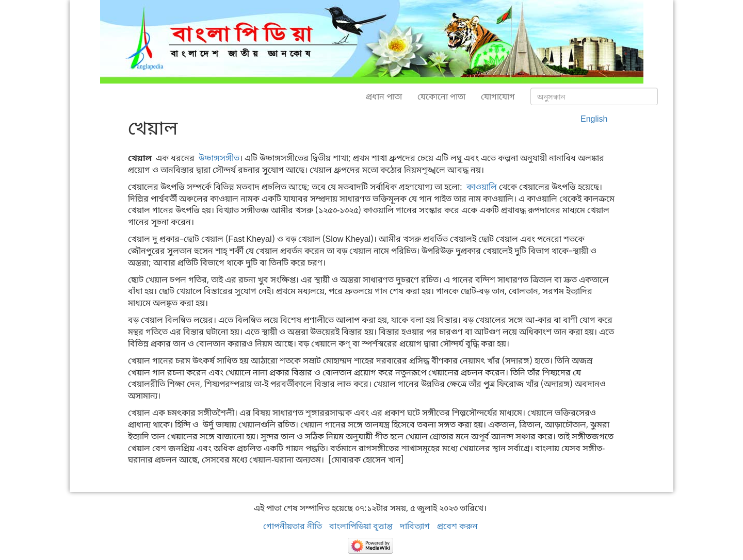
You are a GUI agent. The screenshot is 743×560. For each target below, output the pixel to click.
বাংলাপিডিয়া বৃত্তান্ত (361, 526)
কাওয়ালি (482, 187)
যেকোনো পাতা (441, 96)
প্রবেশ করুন (457, 526)
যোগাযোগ (498, 96)
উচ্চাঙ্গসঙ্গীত (219, 158)
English (594, 119)
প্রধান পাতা (384, 96)
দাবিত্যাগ (415, 526)
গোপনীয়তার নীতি (293, 526)
